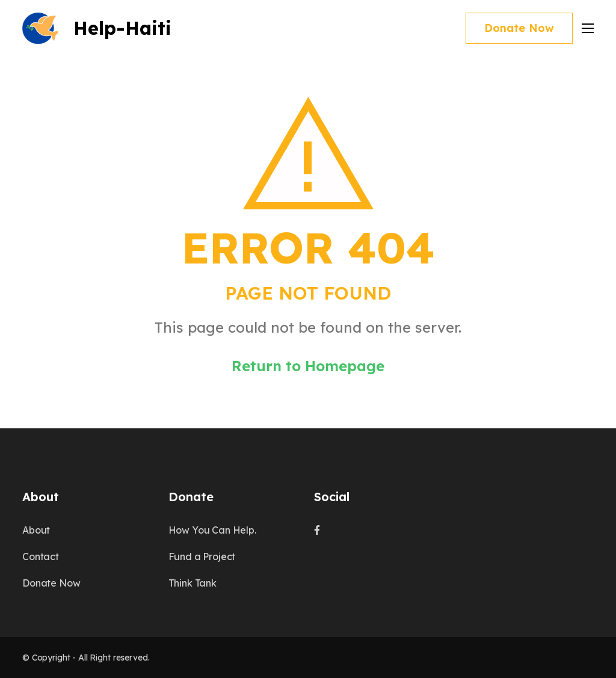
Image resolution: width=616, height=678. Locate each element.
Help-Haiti (122, 28)
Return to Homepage (308, 366)
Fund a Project (202, 556)
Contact (41, 556)
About (36, 530)
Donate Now (519, 28)
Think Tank (192, 583)
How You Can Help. (212, 530)
